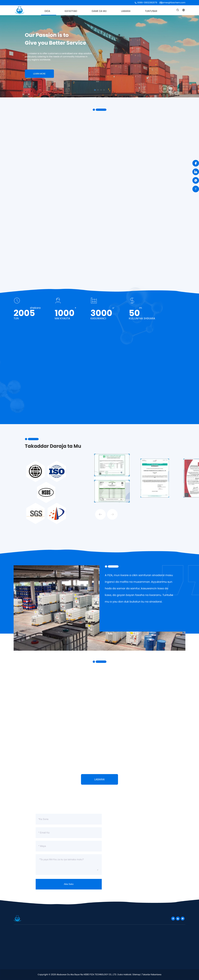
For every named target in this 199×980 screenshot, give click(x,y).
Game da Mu (99, 11)
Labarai (126, 11)
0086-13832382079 (147, 3)
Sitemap (136, 975)
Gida (47, 11)
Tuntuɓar (151, 11)
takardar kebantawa (152, 975)
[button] (163, 88)
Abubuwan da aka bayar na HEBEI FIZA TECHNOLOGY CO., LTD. (87, 975)
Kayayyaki (71, 11)
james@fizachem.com (174, 3)
